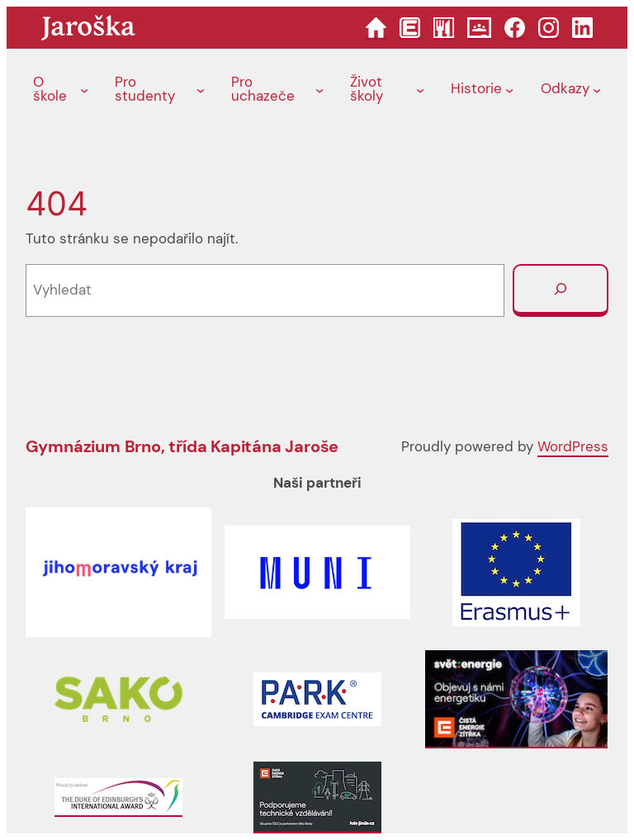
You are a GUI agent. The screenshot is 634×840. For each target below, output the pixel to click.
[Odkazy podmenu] (597, 90)
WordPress (573, 446)
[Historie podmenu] (509, 90)
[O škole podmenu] (84, 90)
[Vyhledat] (561, 290)
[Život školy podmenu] (420, 90)
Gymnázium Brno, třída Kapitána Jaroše (182, 446)
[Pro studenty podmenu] (201, 90)
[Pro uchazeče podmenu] (319, 90)
